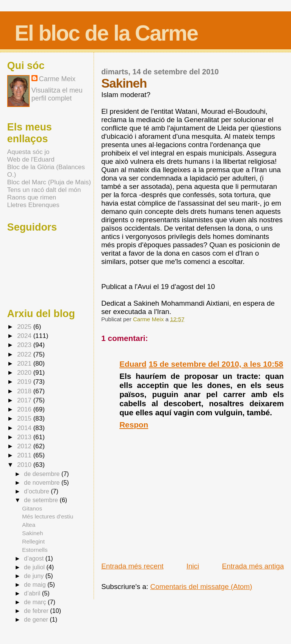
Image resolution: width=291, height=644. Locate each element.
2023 (25, 345)
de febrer (37, 611)
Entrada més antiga (253, 566)
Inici (193, 566)
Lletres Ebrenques (33, 205)
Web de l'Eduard (31, 159)
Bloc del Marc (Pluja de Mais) (49, 182)
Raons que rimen (32, 197)
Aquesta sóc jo (28, 152)
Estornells (35, 550)
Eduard (133, 364)
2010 (25, 465)
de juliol (35, 567)
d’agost (35, 558)
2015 (25, 419)
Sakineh (32, 533)
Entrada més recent (132, 566)
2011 (25, 455)
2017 (25, 400)
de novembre (43, 482)
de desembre (43, 474)
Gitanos (32, 508)
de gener (37, 619)
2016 (25, 409)
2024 (25, 336)
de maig (36, 584)
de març (36, 602)
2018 (25, 391)
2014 (25, 428)
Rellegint (33, 541)
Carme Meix (149, 319)
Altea (29, 525)
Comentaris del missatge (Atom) (201, 587)
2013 (25, 437)
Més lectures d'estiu (48, 516)
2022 (25, 354)
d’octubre (37, 491)
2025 (25, 327)
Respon (134, 425)
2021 (25, 364)
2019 (25, 382)
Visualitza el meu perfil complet (57, 94)
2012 (25, 446)
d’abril (33, 593)
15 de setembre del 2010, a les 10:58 (216, 364)
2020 (25, 373)
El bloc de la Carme (106, 33)
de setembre (42, 500)
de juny (35, 576)
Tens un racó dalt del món (44, 190)
